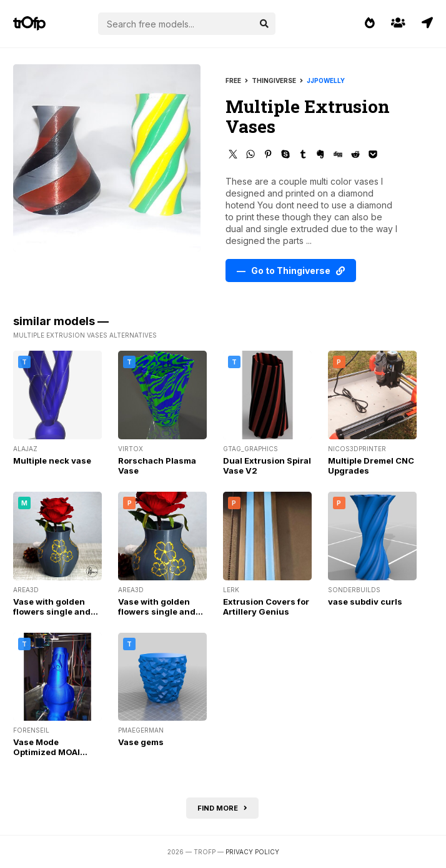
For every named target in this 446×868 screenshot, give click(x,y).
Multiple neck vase (52, 461)
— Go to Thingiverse (291, 271)
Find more (222, 808)
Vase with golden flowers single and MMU (52, 612)
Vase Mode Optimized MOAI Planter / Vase (47, 752)
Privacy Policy (252, 852)
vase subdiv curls (365, 602)
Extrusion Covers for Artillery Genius (266, 607)
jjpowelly (326, 80)
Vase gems (141, 742)
